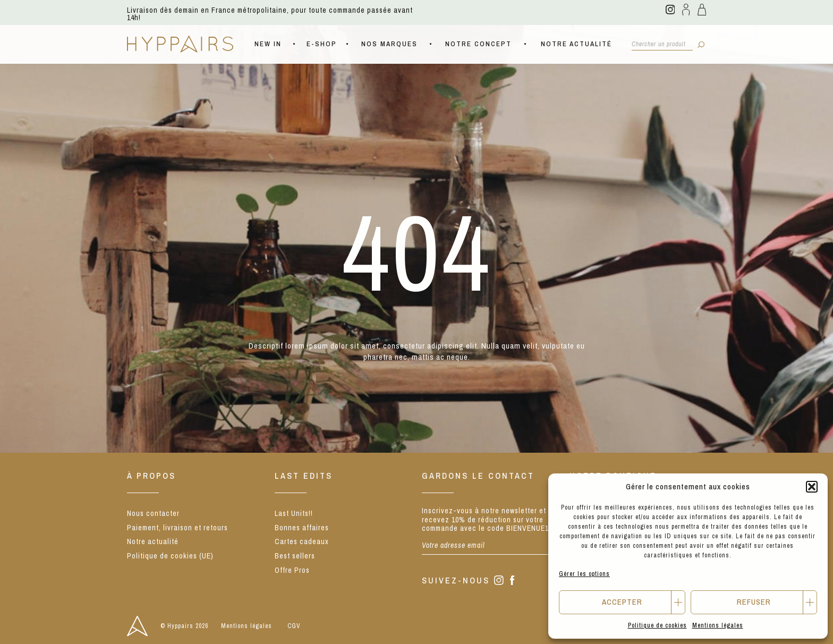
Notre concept (478, 44)
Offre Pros (292, 570)
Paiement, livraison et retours (177, 528)
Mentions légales (718, 625)
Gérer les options (584, 574)
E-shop (322, 44)
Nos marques (389, 44)
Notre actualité (576, 44)
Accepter (622, 602)
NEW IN (268, 44)
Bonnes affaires (302, 528)
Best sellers (295, 556)
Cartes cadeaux (302, 541)
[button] (812, 487)
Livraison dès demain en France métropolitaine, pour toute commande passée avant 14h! (270, 14)
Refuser (754, 602)
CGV (294, 626)
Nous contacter (153, 513)
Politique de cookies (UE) (170, 556)
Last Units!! (294, 513)
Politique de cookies (657, 625)
